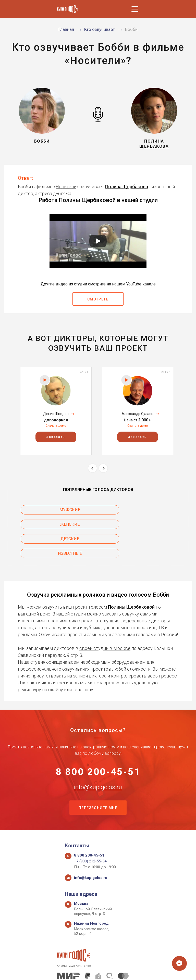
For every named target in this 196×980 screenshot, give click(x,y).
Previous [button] (93, 470)
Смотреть (98, 301)
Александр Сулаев (138, 416)
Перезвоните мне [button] (98, 783)
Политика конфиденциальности (96, 970)
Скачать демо (56, 428)
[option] (56, 413)
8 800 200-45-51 (98, 745)
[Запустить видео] (98, 243)
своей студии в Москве (105, 621)
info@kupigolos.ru (98, 761)
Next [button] (103, 470)
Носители (66, 189)
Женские (147, 512)
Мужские (49, 512)
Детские (49, 526)
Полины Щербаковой (131, 580)
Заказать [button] (56, 439)
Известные (147, 526)
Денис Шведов (56, 416)
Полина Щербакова (127, 189)
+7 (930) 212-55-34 (90, 836)
